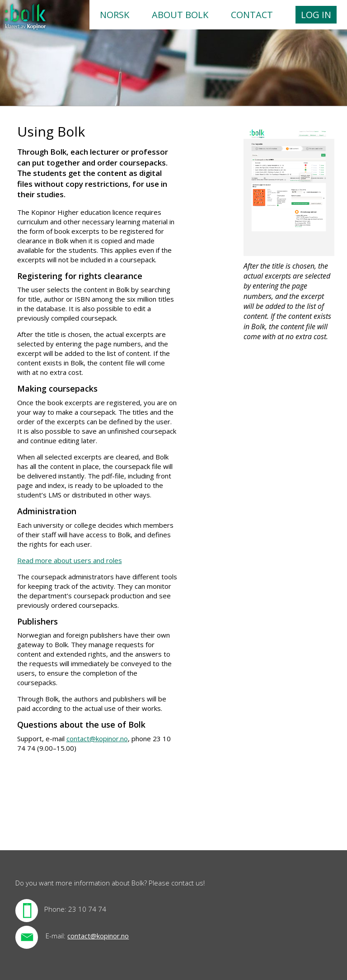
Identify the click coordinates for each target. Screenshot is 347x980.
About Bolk (180, 15)
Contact (252, 15)
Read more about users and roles (70, 560)
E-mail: (56, 936)
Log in (316, 15)
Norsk (115, 15)
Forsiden (26, 17)
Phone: (55, 909)
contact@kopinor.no (97, 739)
